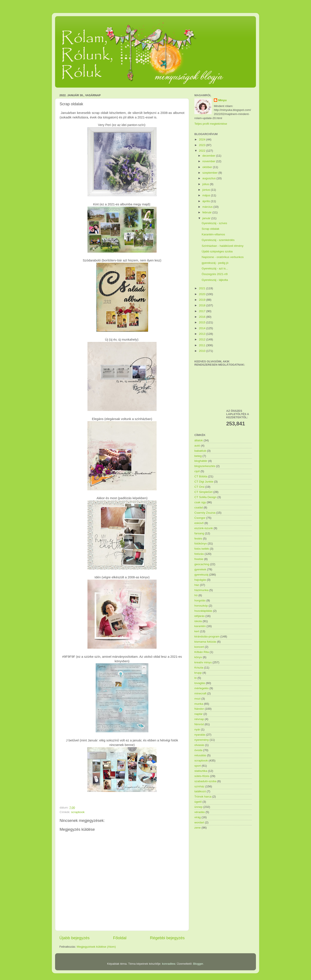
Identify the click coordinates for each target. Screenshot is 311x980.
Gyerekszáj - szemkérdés (218, 240)
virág (198, 817)
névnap (199, 719)
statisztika (201, 771)
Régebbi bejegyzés (167, 938)
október (208, 167)
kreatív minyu (203, 662)
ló (196, 678)
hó (196, 595)
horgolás (200, 600)
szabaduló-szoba (205, 781)
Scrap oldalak (211, 229)
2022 (203, 151)
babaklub (200, 451)
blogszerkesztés (205, 466)
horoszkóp (201, 606)
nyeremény (202, 740)
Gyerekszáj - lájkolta (215, 280)
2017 (203, 311)
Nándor (199, 709)
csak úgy (200, 502)
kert (197, 631)
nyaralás (200, 735)
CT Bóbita (201, 476)
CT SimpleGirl (203, 492)
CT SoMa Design (205, 497)
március (208, 207)
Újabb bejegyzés (75, 938)
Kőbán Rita (202, 652)
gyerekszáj (201, 575)
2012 (203, 339)
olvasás (199, 745)
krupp (198, 673)
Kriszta (199, 668)
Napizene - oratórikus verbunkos (223, 257)
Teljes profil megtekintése (211, 124)
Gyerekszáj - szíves (214, 223)
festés (198, 539)
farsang (199, 533)
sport (198, 766)
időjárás (199, 616)
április (207, 201)
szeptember (210, 173)
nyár (197, 729)
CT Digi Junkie (204, 482)
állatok (199, 440)
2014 (203, 328)
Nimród (199, 724)
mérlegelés (202, 688)
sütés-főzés (202, 776)
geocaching (202, 564)
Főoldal (120, 938)
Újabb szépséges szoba (217, 251)
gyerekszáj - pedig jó (215, 263)
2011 (203, 345)
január (207, 218)
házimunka (201, 590)
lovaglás (200, 683)
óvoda (198, 750)
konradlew (169, 964)
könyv (198, 657)
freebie (199, 559)
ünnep (198, 807)
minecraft (200, 693)
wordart (199, 822)
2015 (203, 322)
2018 (203, 305)
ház (197, 585)
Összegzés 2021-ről (215, 274)
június (207, 190)
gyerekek (200, 569)
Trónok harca (203, 797)
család (199, 507)
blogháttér (201, 461)
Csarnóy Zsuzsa (205, 513)
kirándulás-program (207, 636)
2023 (203, 145)
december (209, 156)
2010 (203, 351)
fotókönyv (201, 543)
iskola (198, 621)
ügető (198, 802)
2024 (203, 139)
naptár (198, 714)
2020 (203, 294)
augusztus (209, 178)
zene (198, 828)
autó (197, 446)
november (209, 161)
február (207, 212)
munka (199, 704)
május (207, 195)
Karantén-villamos (213, 234)
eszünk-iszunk (204, 528)
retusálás (200, 755)
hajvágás (200, 580)
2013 (203, 334)
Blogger (198, 964)
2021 (203, 288)
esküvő (199, 523)
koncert (199, 647)
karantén (200, 626)
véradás (200, 812)
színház (199, 786)
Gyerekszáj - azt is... (215, 268)
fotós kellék (202, 549)
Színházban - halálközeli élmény (223, 246)
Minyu (222, 100)
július (206, 184)
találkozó (200, 791)
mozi (198, 699)
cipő (197, 471)
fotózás (199, 554)
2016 (203, 317)
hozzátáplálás (203, 611)
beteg (198, 456)
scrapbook (78, 812)
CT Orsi (199, 487)
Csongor (200, 518)
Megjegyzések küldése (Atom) (96, 947)
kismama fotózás (205, 642)
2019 (203, 300)
